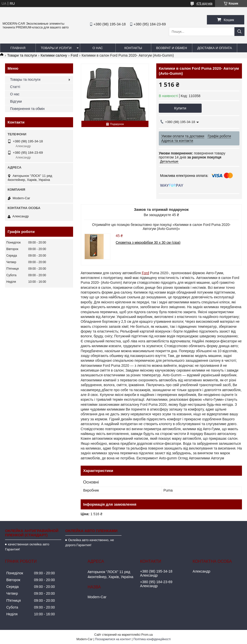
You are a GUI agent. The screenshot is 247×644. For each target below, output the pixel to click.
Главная (18, 48)
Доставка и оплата (215, 48)
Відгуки (16, 101)
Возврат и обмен (172, 48)
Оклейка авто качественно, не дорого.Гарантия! (90, 542)
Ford (74, 55)
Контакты (133, 48)
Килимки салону (54, 55)
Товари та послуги (22, 55)
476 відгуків (204, 4)
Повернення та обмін (27, 109)
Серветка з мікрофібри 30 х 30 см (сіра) (148, 243)
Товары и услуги (56, 48)
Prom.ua (147, 635)
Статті (15, 87)
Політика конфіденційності (152, 639)
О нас (98, 48)
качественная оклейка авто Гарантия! (27, 547)
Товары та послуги (25, 79)
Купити (180, 108)
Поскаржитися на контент (113, 639)
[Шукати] (239, 32)
